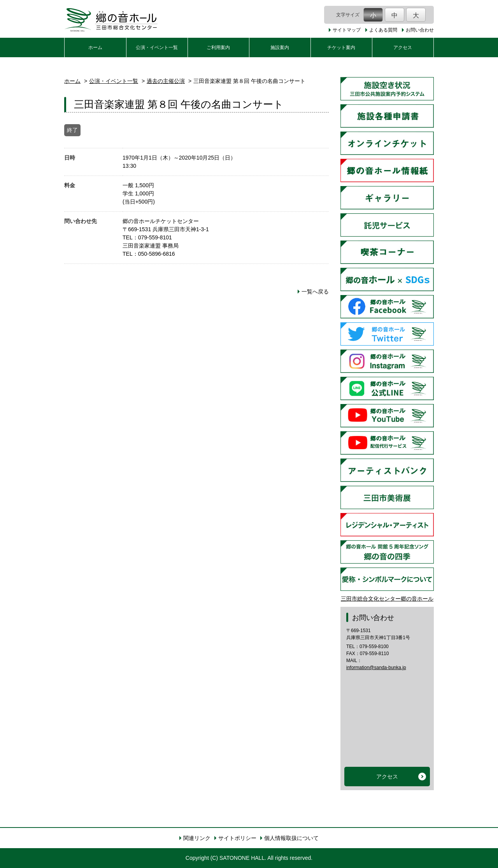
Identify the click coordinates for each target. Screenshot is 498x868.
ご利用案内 (218, 47)
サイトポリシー (237, 838)
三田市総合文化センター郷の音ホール (387, 599)
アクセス (403, 47)
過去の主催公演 (166, 81)
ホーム (95, 47)
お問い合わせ (420, 30)
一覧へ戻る (315, 292)
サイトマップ (347, 30)
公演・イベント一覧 (157, 47)
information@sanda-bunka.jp (376, 668)
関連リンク (197, 838)
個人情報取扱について (291, 838)
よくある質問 (383, 30)
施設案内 (280, 47)
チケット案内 (341, 47)
